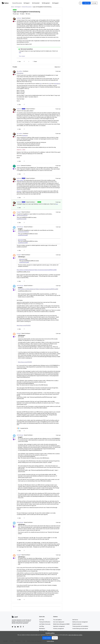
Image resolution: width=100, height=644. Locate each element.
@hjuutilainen (57, 84)
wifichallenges (20, 227)
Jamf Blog (42, 626)
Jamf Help (42, 620)
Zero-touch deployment (59, 622)
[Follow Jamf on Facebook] (23, 627)
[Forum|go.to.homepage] (5, 3)
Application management (59, 626)
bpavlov (19, 166)
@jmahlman (21, 73)
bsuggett (19, 212)
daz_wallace (20, 71)
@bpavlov (19, 191)
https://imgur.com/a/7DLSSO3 (24, 325)
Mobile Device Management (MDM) (61, 624)
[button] (86, 3)
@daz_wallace (20, 180)
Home (12, 7)
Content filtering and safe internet (80, 629)
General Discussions (17, 3)
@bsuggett (20, 240)
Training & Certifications (45, 622)
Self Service (75, 620)
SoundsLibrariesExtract (22, 215)
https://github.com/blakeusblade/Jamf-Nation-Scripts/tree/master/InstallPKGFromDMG (37, 270)
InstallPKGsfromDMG (22, 219)
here (20, 52)
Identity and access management (80, 622)
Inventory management (59, 629)
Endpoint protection (77, 624)
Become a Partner (43, 631)
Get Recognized (46, 3)
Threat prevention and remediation (80, 626)
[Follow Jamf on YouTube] (18, 627)
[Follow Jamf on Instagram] (21, 627)
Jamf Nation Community (45, 624)
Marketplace (42, 629)
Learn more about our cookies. (75, 635)
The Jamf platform (57, 620)
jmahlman (19, 18)
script (50, 84)
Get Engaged (56, 3)
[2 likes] (22, 428)
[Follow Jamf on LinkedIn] (15, 627)
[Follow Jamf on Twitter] (12, 627)
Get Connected (36, 3)
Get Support (27, 3)
